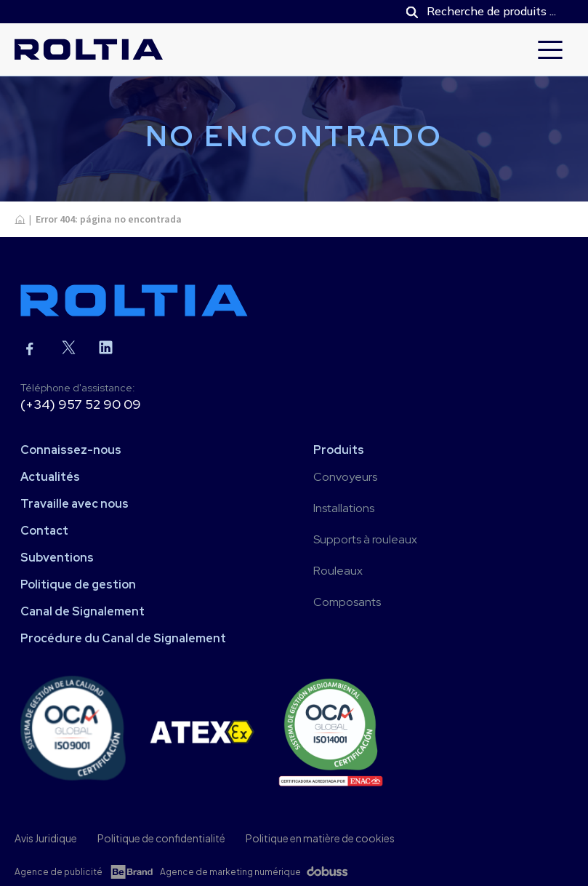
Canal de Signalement (82, 611)
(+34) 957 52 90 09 (81, 404)
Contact (44, 531)
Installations (344, 508)
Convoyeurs (345, 477)
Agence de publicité (59, 872)
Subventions (57, 558)
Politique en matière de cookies (320, 838)
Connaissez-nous (71, 450)
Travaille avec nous (74, 504)
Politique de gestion (78, 584)
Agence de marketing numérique (230, 872)
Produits (339, 450)
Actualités (50, 477)
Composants (347, 602)
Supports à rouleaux (365, 539)
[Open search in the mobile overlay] (483, 12)
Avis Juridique (46, 838)
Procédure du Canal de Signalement (123, 638)
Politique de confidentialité (161, 838)
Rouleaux (338, 571)
